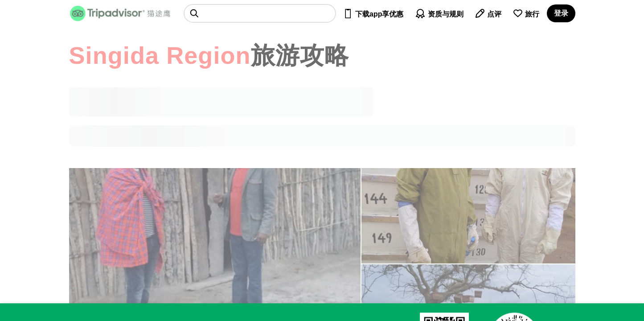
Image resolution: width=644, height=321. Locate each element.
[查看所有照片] (468, 216)
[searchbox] (260, 13)
